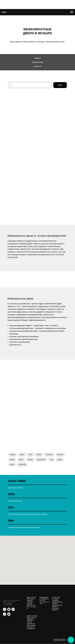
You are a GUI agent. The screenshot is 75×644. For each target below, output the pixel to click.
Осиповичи (60, 455)
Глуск (52, 460)
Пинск (30, 455)
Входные (37, 58)
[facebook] (5, 610)
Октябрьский (22, 465)
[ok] (13, 610)
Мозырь (22, 455)
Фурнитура (37, 66)
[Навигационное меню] (72, 12)
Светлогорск (49, 455)
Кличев (12, 465)
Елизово (30, 460)
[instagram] (9, 610)
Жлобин (39, 455)
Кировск (60, 460)
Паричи (21, 460)
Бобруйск (13, 455)
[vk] (5, 615)
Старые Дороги (41, 460)
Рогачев (12, 460)
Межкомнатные (38, 62)
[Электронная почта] (9, 615)
